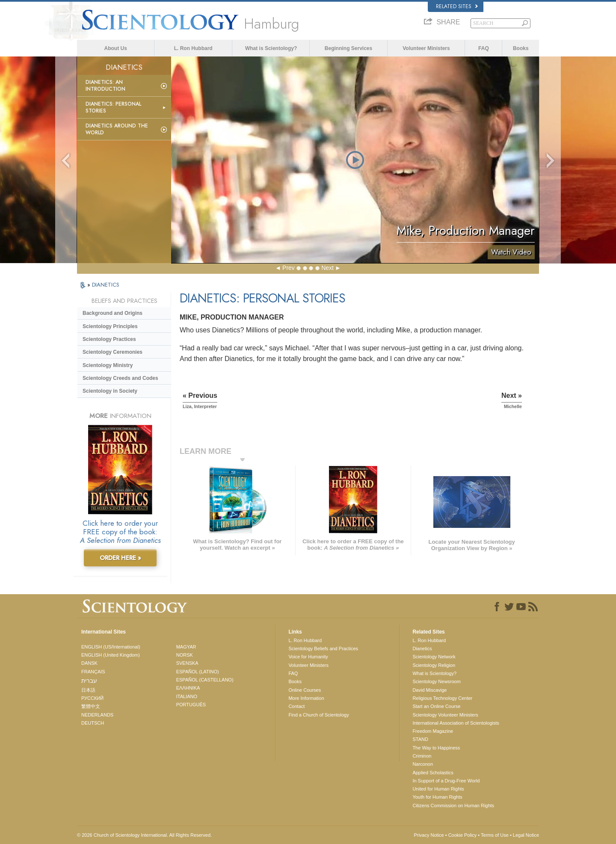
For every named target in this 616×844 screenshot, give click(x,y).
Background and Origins (113, 313)
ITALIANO (187, 696)
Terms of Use (495, 835)
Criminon (422, 756)
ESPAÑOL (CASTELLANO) (205, 680)
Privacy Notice (429, 835)
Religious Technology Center (442, 698)
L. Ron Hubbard (193, 48)
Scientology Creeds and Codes (120, 378)
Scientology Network (434, 657)
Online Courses (305, 690)
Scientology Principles (110, 326)
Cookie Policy (463, 835)
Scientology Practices (109, 339)
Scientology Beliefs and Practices (323, 649)
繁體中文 (91, 706)
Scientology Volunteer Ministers (445, 715)
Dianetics (422, 649)
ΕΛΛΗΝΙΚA (188, 688)
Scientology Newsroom (437, 681)
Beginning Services (348, 48)
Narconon (423, 764)
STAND (420, 739)
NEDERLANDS (97, 715)
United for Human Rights (438, 789)
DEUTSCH (93, 723)
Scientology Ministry (108, 365)
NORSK (185, 655)
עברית (89, 681)
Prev (289, 268)
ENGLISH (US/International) (111, 647)
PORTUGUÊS (191, 705)
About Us (116, 48)
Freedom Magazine (433, 731)
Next (327, 268)
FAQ (484, 48)
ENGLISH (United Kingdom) (111, 655)
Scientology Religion (434, 665)
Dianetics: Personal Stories (113, 107)
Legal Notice (526, 835)
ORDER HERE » (120, 558)
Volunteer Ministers (426, 48)
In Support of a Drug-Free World (446, 781)
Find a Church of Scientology (318, 715)
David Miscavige (429, 690)
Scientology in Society (110, 391)
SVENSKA (187, 663)
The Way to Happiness (436, 748)
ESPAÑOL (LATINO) (198, 672)
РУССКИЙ (92, 698)
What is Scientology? (271, 48)
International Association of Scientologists (456, 723)
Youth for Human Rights (437, 797)
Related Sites (457, 6)
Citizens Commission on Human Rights (453, 806)
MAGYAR (186, 647)
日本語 (88, 690)
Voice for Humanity (308, 657)
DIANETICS (106, 285)
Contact (296, 706)
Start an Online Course (436, 706)
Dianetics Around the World (117, 129)
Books (521, 48)
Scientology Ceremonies (113, 352)
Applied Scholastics (433, 773)
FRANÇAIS (93, 672)
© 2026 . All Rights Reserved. (144, 835)
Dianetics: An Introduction (105, 86)
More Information (306, 698)
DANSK (89, 663)
